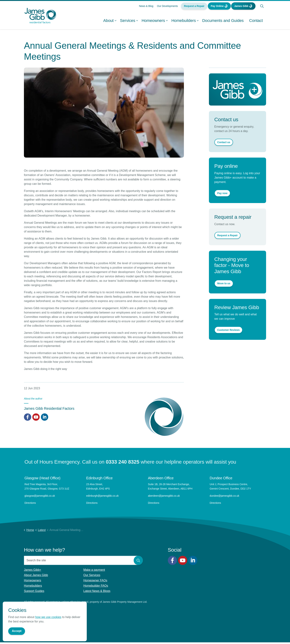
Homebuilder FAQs (96, 586)
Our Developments (167, 7)
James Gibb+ (33, 570)
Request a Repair (194, 7)
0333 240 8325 (123, 462)
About (108, 22)
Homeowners (153, 22)
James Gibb (243, 7)
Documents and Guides (223, 22)
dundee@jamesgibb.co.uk (225, 496)
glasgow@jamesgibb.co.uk (40, 496)
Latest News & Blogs (97, 591)
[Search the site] (83, 560)
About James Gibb (36, 575)
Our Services (92, 575)
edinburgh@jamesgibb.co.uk (102, 496)
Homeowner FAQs (95, 580)
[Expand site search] (262, 7)
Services (128, 22)
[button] (138, 560)
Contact (256, 22)
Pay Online (219, 7)
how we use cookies (48, 635)
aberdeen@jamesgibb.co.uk (164, 496)
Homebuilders (184, 22)
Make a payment (94, 570)
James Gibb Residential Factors (49, 408)
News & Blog (146, 7)
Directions (30, 503)
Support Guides (34, 591)
